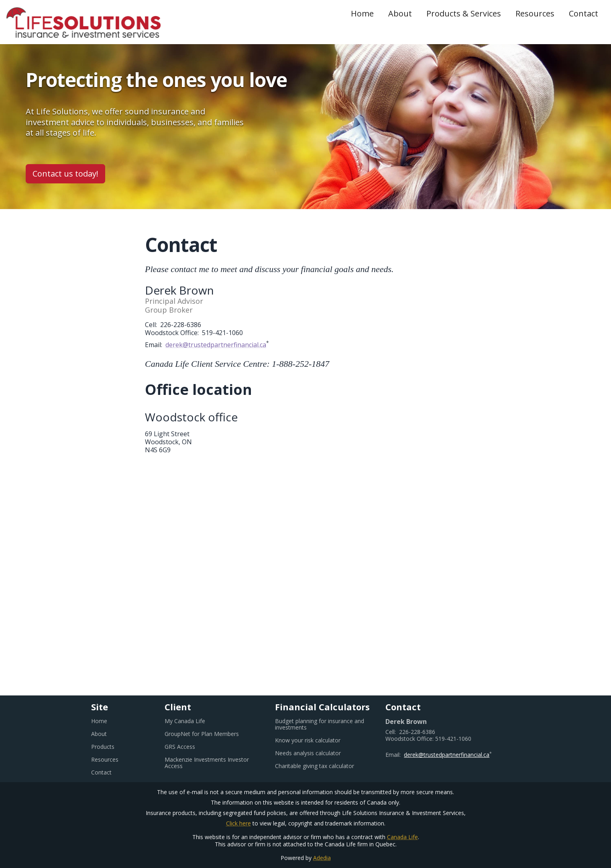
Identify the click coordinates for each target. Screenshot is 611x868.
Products (103, 747)
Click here (238, 823)
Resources (535, 13)
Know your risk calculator (318, 740)
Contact (584, 13)
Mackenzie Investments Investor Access (207, 763)
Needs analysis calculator (318, 753)
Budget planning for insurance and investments (320, 724)
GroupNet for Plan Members (212, 734)
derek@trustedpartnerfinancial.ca (216, 345)
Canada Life (402, 837)
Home (362, 13)
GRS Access (190, 747)
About (400, 13)
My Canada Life (195, 721)
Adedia (322, 858)
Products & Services (464, 13)
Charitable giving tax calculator (324, 766)
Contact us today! (65, 174)
